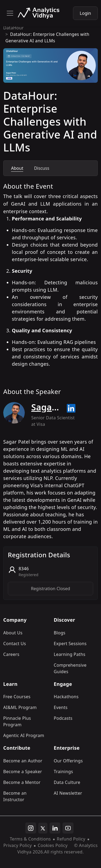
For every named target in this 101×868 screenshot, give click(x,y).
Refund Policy (71, 839)
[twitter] (43, 828)
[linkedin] (55, 828)
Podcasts (63, 718)
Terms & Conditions (30, 839)
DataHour (13, 28)
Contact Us (15, 644)
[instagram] (31, 828)
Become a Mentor (22, 782)
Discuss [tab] (41, 168)
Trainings (64, 772)
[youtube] (68, 828)
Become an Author (23, 761)
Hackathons (66, 697)
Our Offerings (68, 761)
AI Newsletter (68, 793)
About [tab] (17, 168)
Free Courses (17, 697)
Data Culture (67, 782)
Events (61, 707)
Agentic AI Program (24, 735)
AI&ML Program (20, 707)
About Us (13, 633)
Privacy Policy (17, 845)
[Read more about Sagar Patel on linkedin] (71, 408)
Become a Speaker (23, 772)
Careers (11, 654)
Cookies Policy (53, 845)
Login (85, 13)
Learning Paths (70, 654)
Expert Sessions (70, 644)
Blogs (60, 633)
